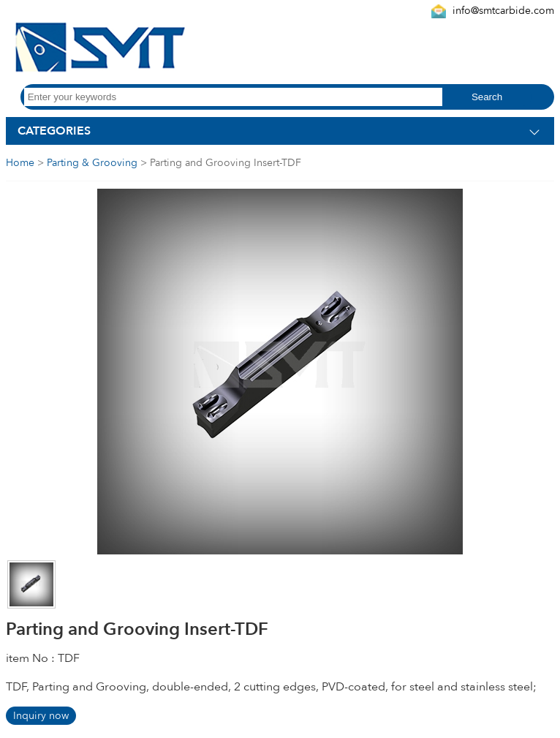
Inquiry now (41, 716)
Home (20, 163)
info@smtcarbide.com (503, 11)
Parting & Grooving (92, 163)
